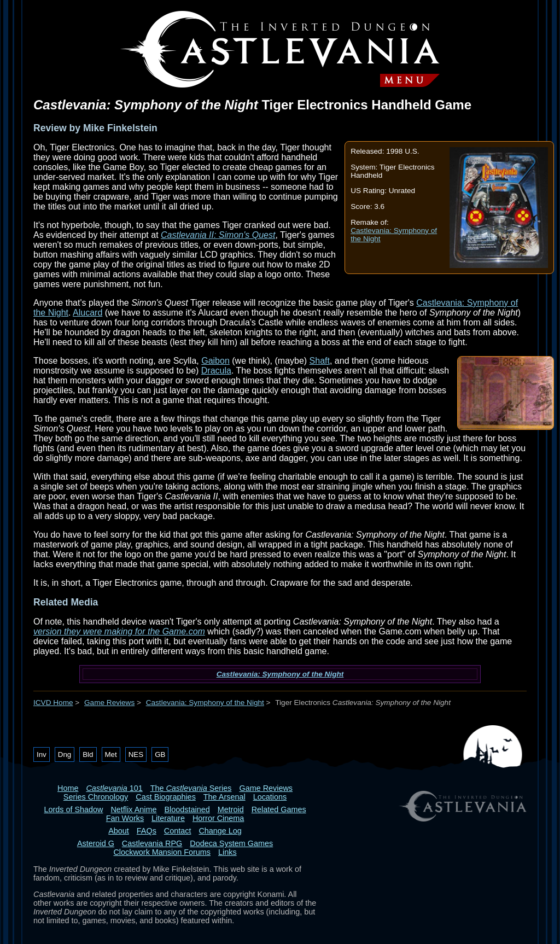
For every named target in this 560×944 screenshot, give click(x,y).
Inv (42, 754)
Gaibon (215, 361)
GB (160, 754)
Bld (88, 754)
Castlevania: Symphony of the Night (280, 674)
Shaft (320, 361)
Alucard (87, 313)
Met (111, 754)
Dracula (216, 371)
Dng (65, 754)
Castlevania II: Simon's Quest (218, 235)
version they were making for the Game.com (119, 631)
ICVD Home (53, 703)
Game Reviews (109, 703)
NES (136, 754)
